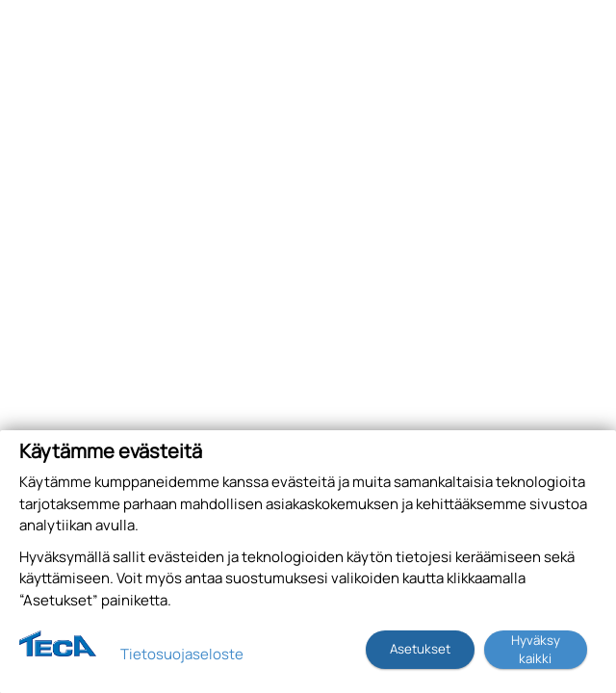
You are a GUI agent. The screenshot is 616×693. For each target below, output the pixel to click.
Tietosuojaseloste (182, 654)
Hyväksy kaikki (536, 649)
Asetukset (420, 649)
